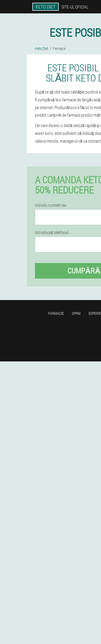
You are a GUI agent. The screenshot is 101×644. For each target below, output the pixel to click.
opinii (76, 313)
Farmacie (56, 313)
